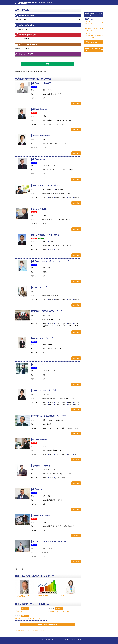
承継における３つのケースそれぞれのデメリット (28, 618)
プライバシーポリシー (64, 639)
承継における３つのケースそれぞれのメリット (61, 611)
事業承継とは (25, 608)
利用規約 (54, 639)
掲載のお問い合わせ (76, 639)
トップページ (40, 639)
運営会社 (48, 639)
